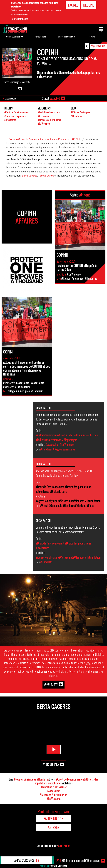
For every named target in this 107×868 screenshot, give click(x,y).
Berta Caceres (30, 176)
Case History (10, 98)
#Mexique (81, 506)
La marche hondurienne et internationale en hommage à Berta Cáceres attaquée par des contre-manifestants (68, 529)
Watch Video (54, 749)
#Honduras (76, 116)
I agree (73, 5)
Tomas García (46, 176)
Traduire (100, 46)
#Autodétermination (47, 435)
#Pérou (90, 506)
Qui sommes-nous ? (67, 36)
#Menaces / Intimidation (50, 120)
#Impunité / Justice (87, 435)
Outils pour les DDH (15, 36)
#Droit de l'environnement (17, 112)
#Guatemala (55, 506)
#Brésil (44, 506)
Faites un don (41, 36)
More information (20, 19)
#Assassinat (44, 116)
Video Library (51, 765)
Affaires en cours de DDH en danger (78, 861)
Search (92, 36)
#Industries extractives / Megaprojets (56, 440)
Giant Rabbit (64, 846)
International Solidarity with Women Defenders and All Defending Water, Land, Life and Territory (64, 473)
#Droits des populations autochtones (16, 118)
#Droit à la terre (67, 435)
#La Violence (44, 124)
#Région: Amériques (81, 112)
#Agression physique (47, 501)
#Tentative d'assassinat (49, 112)
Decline (89, 5)
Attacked (55, 98)
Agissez (53, 827)
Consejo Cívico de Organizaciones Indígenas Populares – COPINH (45, 139)
